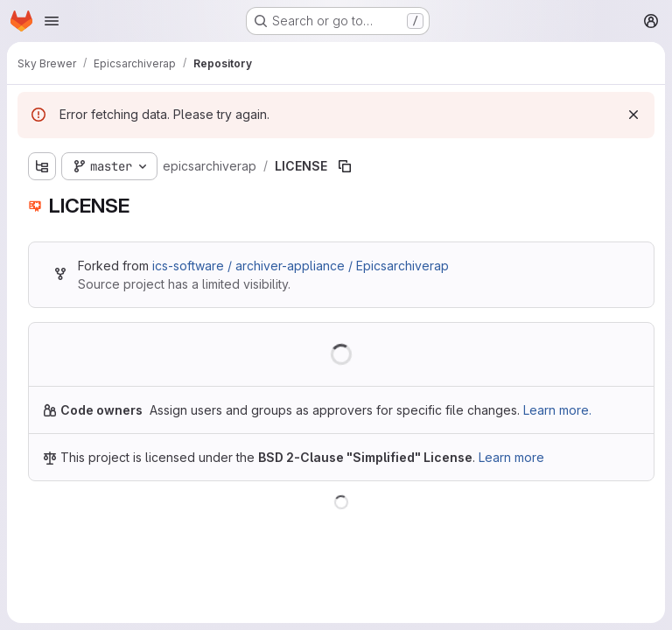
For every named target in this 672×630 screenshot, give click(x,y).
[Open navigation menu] (52, 21)
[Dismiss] (633, 115)
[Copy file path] (345, 166)
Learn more (511, 457)
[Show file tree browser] (42, 166)
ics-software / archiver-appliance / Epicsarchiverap (301, 266)
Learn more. (557, 410)
